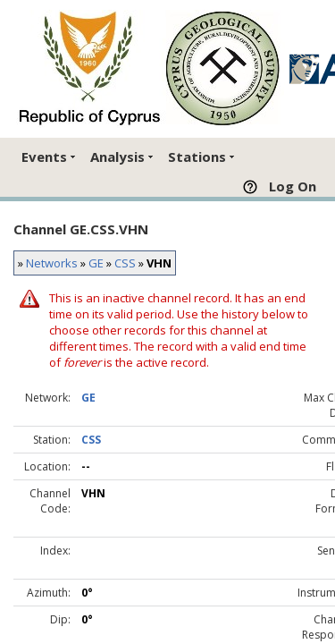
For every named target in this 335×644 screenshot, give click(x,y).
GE (96, 263)
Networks (52, 263)
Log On (293, 186)
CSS (125, 263)
